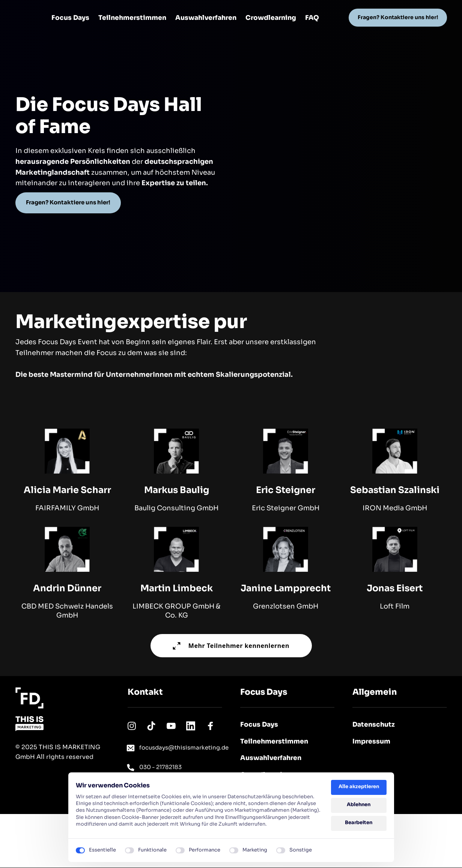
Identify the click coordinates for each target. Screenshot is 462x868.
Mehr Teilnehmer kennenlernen (231, 646)
